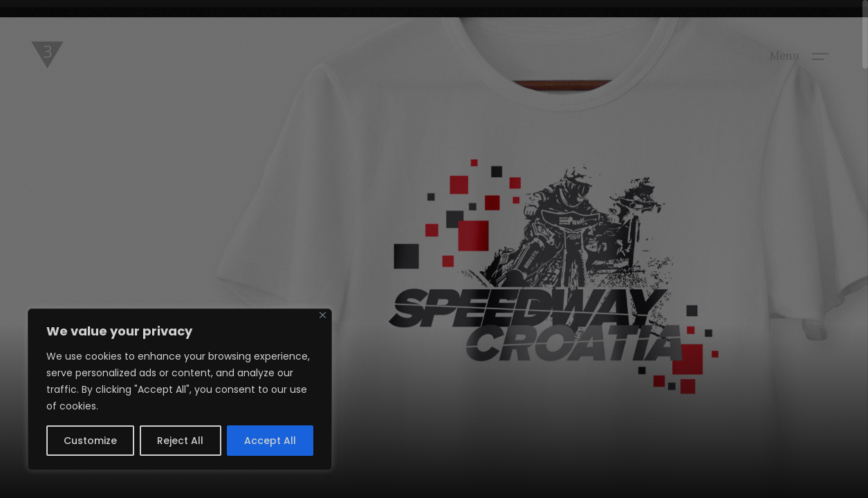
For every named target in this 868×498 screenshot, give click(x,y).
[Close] (323, 315)
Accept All (270, 441)
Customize (90, 441)
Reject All (180, 441)
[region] (180, 389)
